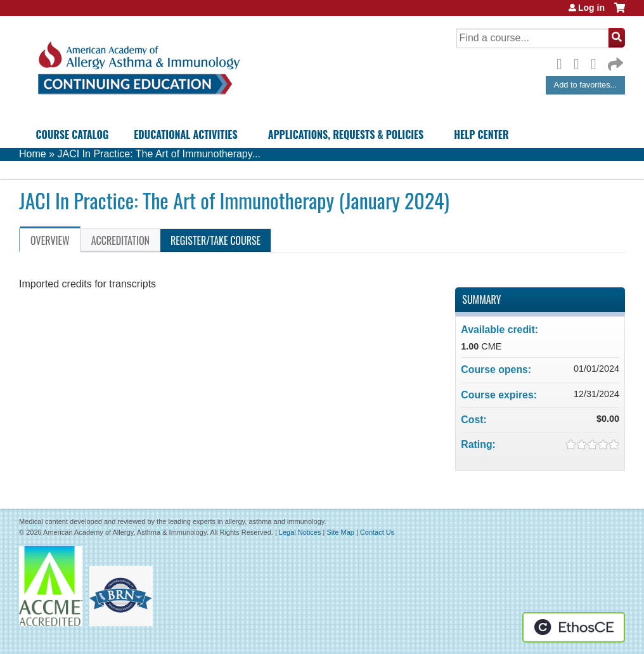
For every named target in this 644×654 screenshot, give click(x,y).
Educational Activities (185, 134)
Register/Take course (216, 240)
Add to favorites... (586, 85)
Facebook (563, 62)
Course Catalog (73, 134)
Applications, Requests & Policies (346, 134)
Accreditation (120, 240)
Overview (50, 240)
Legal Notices (300, 532)
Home (33, 154)
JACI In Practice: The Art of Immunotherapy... (158, 154)
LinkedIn (597, 62)
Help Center (481, 134)
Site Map (340, 532)
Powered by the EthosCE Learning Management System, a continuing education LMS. (574, 627)
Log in (591, 8)
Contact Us (377, 532)
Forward (614, 61)
